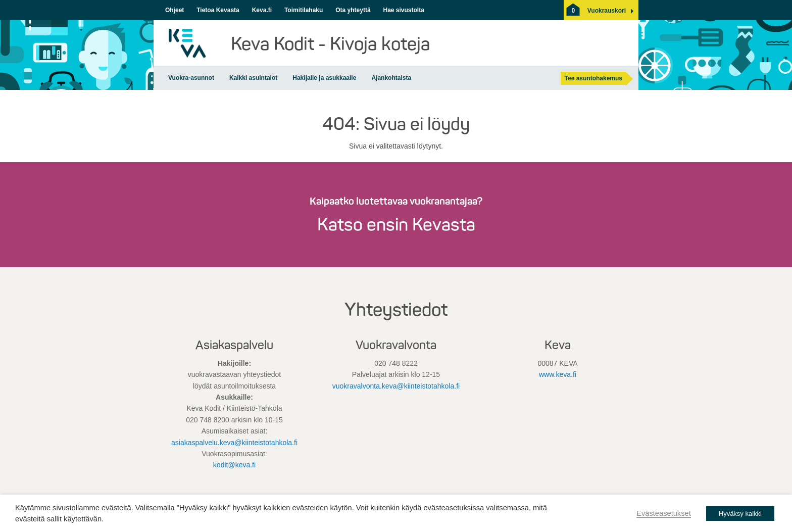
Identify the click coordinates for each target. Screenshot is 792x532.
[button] (607, 11)
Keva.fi (262, 10)
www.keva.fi (558, 374)
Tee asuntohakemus (593, 78)
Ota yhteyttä (353, 10)
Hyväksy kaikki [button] (740, 514)
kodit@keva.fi (234, 465)
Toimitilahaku (304, 10)
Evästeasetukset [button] (664, 513)
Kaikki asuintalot (253, 78)
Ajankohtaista (391, 78)
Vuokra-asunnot (191, 78)
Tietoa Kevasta (218, 10)
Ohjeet (175, 10)
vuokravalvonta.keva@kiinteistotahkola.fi (396, 386)
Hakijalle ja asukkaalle (324, 78)
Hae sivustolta (403, 10)
